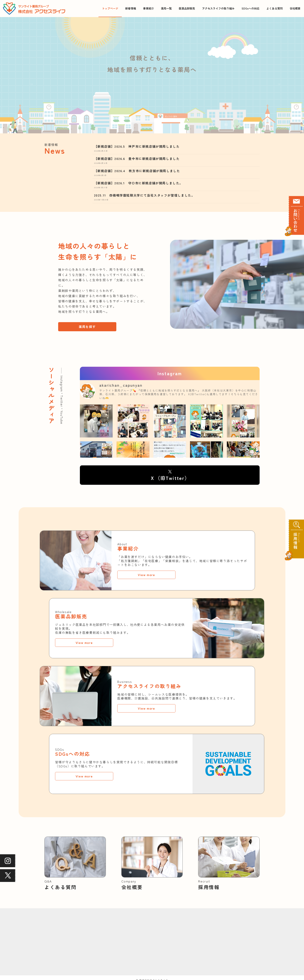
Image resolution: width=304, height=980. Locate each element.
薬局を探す (87, 327)
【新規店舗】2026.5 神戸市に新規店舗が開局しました (137, 147)
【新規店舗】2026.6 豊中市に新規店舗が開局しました (137, 159)
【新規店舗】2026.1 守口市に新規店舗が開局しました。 (138, 184)
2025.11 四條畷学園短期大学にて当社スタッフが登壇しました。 (144, 196)
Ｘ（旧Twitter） (170, 479)
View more (146, 575)
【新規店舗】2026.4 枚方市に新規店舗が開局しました (137, 172)
